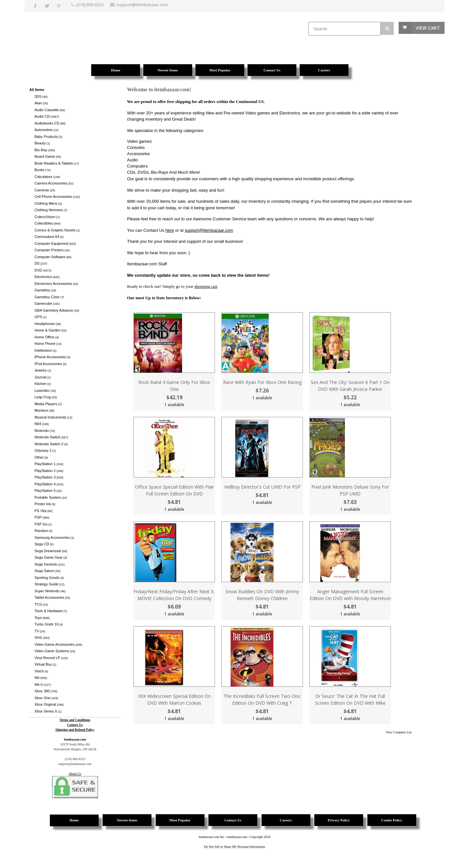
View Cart (428, 28)
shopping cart (206, 286)
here (170, 230)
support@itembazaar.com (209, 230)
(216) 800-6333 (90, 5)
